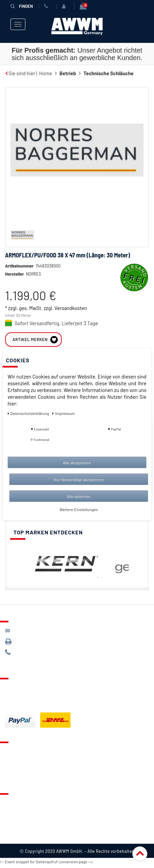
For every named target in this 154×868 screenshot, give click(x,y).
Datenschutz (19, 813)
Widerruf (15, 830)
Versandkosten (71, 318)
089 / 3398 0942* (31, 644)
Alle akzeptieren (77, 462)
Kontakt (14, 753)
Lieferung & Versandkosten (36, 690)
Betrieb (68, 73)
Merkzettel (17, 762)
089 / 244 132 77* (31, 655)
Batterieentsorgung (27, 706)
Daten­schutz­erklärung (29, 413)
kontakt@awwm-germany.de (42, 633)
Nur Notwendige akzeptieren (79, 479)
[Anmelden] (65, 6)
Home (46, 73)
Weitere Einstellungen (79, 509)
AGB (10, 822)
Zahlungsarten (21, 698)
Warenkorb (17, 770)
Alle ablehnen (79, 496)
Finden (22, 6)
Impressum (18, 839)
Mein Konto (18, 779)
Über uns (15, 805)
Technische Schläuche (108, 73)
